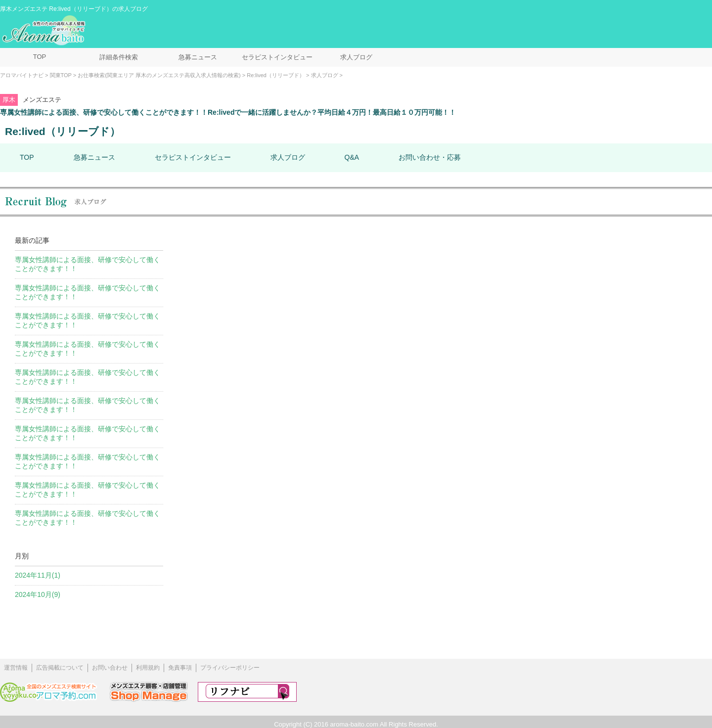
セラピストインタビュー (277, 57)
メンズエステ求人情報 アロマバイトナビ (45, 31)
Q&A (352, 157)
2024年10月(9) (38, 594)
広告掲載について (60, 668)
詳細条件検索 (119, 57)
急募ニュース (198, 57)
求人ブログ (356, 57)
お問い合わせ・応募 (430, 157)
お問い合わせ (110, 668)
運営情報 (16, 668)
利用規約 (148, 668)
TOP (40, 57)
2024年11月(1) (38, 575)
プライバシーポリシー (230, 668)
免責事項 (180, 668)
